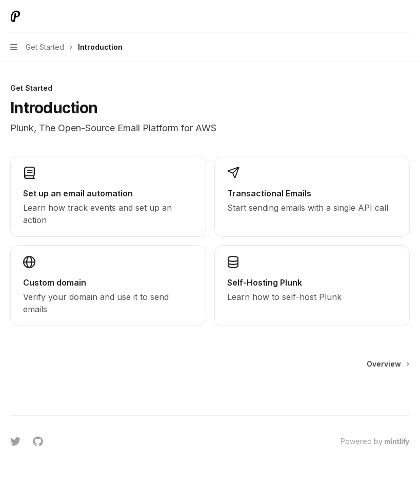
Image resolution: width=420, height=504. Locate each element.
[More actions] (407, 16)
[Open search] (387, 16)
